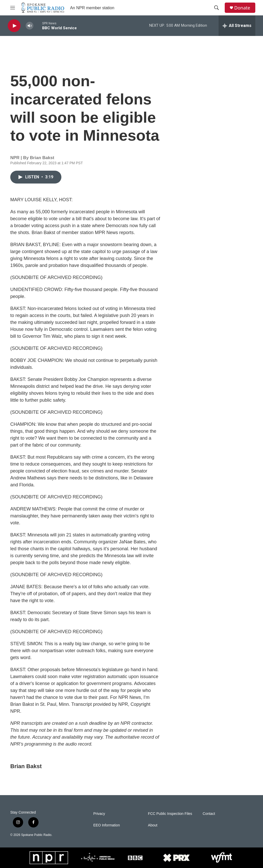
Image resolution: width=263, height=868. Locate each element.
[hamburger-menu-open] (13, 8)
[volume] (30, 26)
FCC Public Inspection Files (170, 814)
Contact (209, 814)
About (153, 825)
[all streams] (237, 26)
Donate (242, 8)
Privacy (99, 814)
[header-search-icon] (217, 8)
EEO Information (107, 825)
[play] (14, 26)
